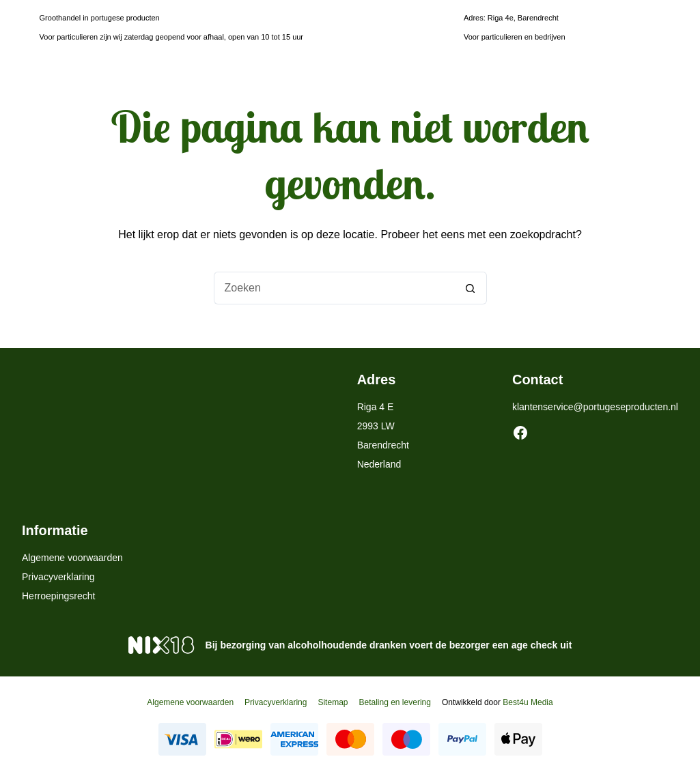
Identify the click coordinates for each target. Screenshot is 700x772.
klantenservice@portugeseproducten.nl (595, 407)
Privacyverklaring (58, 577)
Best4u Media (528, 702)
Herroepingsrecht (58, 596)
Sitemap (333, 702)
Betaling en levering (394, 702)
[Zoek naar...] (334, 288)
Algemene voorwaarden (72, 558)
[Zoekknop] (471, 288)
